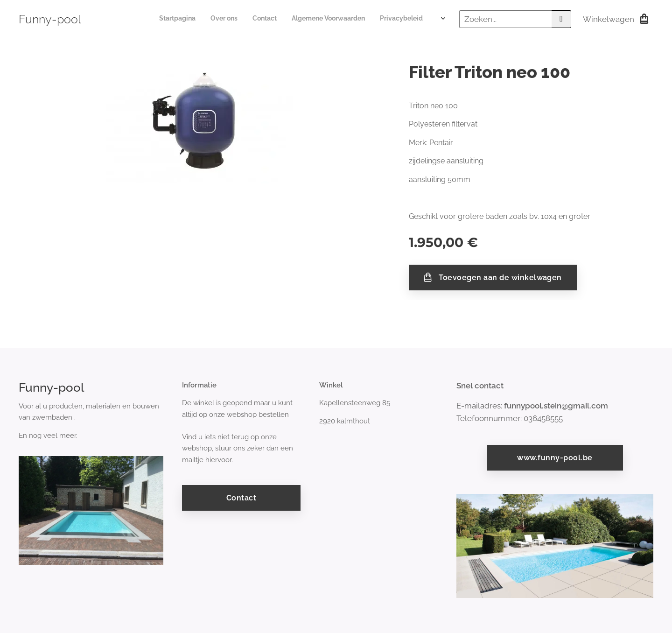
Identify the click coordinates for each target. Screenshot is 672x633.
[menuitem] (370, 19)
